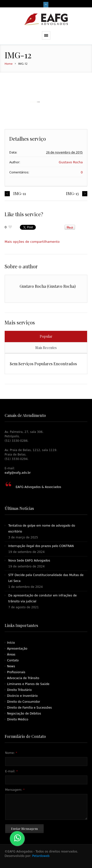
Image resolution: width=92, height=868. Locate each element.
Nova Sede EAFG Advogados (29, 561)
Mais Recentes (46, 348)
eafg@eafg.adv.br (18, 473)
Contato (13, 660)
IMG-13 (72, 194)
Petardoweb (40, 856)
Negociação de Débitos (24, 714)
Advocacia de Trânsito (23, 678)
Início (11, 643)
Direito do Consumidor (24, 702)
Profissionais (16, 672)
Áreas (11, 655)
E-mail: (11, 771)
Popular (46, 336)
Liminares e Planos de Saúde (28, 684)
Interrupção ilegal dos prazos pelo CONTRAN (41, 546)
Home (9, 64)
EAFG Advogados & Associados (39, 487)
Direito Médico (18, 719)
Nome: (11, 753)
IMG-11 (20, 194)
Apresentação (17, 649)
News (11, 666)
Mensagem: (15, 790)
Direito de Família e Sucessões (30, 708)
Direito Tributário (20, 690)
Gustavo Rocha (71, 162)
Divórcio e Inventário (22, 696)
